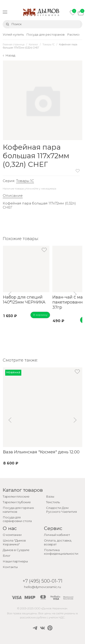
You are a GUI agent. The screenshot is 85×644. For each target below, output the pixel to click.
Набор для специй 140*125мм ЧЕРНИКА (24, 300)
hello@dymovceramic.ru (42, 587)
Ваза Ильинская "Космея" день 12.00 (41, 452)
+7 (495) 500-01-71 (42, 581)
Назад (10, 55)
